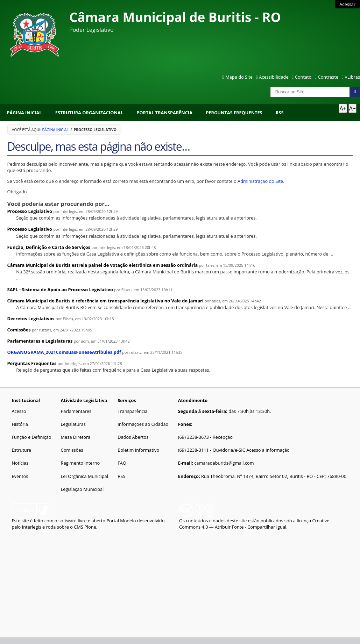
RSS (280, 113)
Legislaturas (73, 424)
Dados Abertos (133, 437)
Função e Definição (31, 437)
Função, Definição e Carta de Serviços (49, 247)
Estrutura (21, 450)
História (20, 424)
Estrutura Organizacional (89, 113)
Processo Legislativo (30, 211)
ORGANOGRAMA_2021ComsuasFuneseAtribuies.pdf (64, 352)
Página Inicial (24, 113)
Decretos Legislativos (31, 319)
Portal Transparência (164, 113)
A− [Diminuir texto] (352, 108)
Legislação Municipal (82, 489)
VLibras (352, 77)
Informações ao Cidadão (143, 424)
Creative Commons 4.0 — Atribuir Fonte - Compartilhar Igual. (254, 524)
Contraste (328, 77)
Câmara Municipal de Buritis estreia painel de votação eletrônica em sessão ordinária (103, 265)
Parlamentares (76, 411)
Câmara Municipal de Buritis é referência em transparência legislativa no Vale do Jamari (105, 301)
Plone (90, 527)
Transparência (132, 411)
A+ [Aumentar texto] (343, 108)
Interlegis (32, 527)
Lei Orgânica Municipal (84, 476)
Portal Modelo (121, 521)
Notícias (20, 463)
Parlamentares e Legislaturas (40, 341)
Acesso (19, 411)
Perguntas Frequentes (234, 113)
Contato (303, 77)
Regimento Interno (80, 463)
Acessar (347, 4)
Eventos (20, 476)
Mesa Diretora (76, 437)
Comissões (19, 330)
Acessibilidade (274, 77)
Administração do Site (260, 181)
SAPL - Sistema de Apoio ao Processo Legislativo (60, 289)
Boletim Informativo (138, 450)
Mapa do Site (239, 77)
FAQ (122, 463)
